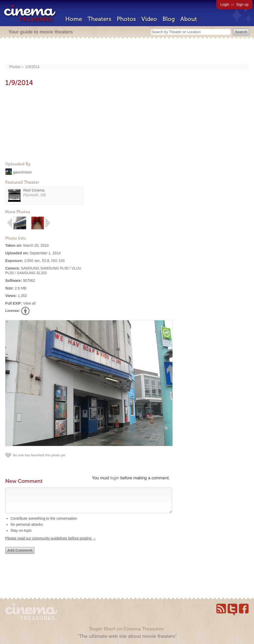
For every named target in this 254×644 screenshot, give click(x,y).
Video (149, 19)
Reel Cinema (34, 190)
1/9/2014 (32, 67)
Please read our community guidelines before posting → (51, 544)
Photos (126, 19)
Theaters (99, 19)
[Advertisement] (127, 52)
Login (225, 4)
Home (74, 19)
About (189, 19)
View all (29, 303)
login (115, 478)
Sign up (242, 4)
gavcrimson (22, 172)
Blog (169, 19)
